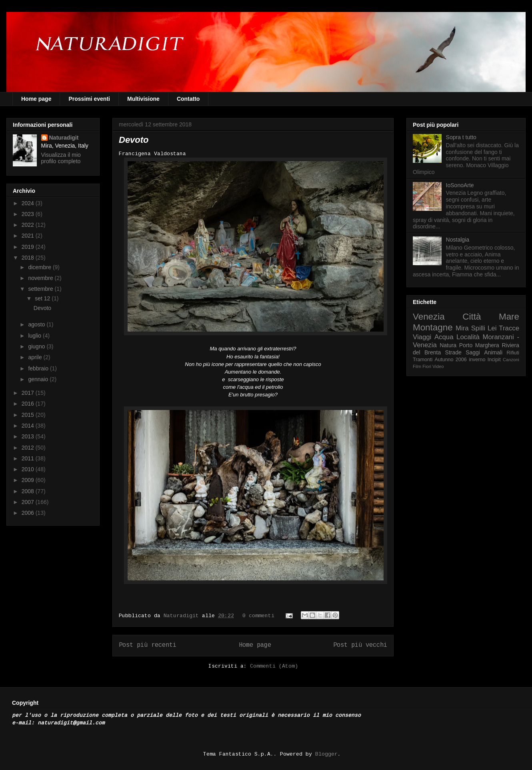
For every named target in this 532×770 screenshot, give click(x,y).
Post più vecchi (360, 645)
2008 (29, 491)
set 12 (43, 298)
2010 (29, 469)
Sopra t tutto (461, 137)
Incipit (494, 360)
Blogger (326, 754)
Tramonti (423, 360)
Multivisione (143, 99)
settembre (41, 289)
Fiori (427, 366)
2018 (29, 258)
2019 (29, 247)
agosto (37, 324)
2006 (29, 513)
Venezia (429, 317)
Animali (493, 352)
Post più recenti (148, 645)
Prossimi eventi (89, 99)
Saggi (473, 352)
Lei (492, 328)
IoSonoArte (460, 185)
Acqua (444, 337)
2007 (29, 502)
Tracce (509, 328)
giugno (37, 346)
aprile (36, 357)
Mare (509, 317)
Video (438, 366)
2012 (29, 448)
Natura (448, 345)
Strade (453, 352)
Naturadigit (183, 616)
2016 (29, 404)
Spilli (478, 328)
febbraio (39, 368)
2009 (29, 480)
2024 (29, 203)
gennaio (39, 379)
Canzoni (511, 360)
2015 (29, 415)
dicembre (40, 267)
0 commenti (258, 616)
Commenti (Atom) (274, 666)
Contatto (188, 99)
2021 (29, 236)
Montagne (433, 327)
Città (472, 317)
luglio (35, 336)
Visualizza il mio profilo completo (61, 158)
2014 (29, 426)
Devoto (134, 140)
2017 (29, 393)
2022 (29, 225)
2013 (29, 436)
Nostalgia (458, 240)
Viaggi (422, 337)
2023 (29, 214)
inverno (477, 360)
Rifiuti (513, 353)
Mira (462, 328)
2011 (29, 458)
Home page (36, 99)
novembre (41, 278)
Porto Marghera (479, 345)
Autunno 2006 (451, 360)
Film (417, 366)
